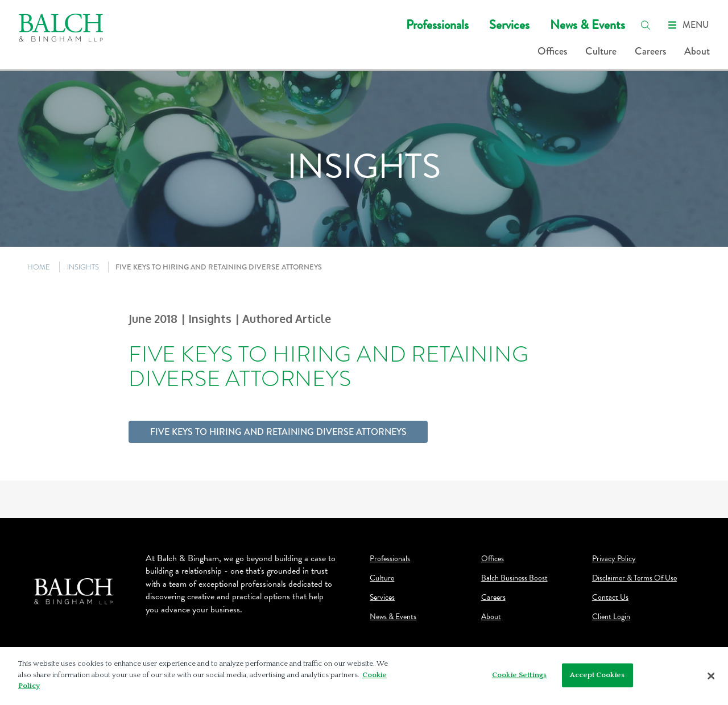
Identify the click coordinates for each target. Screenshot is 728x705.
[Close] (711, 676)
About (697, 51)
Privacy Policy (614, 559)
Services (509, 25)
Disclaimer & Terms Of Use (634, 578)
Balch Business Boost (514, 578)
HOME (39, 267)
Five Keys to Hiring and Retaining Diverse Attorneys (278, 432)
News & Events (588, 25)
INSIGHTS (83, 267)
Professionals (437, 25)
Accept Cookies (597, 675)
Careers (650, 51)
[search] (646, 25)
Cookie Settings (519, 675)
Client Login (611, 617)
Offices (552, 51)
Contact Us (610, 598)
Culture (601, 51)
